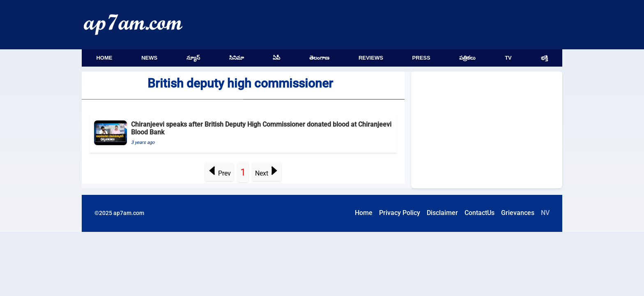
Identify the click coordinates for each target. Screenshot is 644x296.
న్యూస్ (193, 58)
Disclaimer (442, 213)
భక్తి (544, 58)
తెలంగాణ (319, 58)
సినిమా (237, 58)
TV (508, 58)
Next (267, 173)
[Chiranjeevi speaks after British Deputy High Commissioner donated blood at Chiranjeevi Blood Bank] (243, 134)
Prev (220, 173)
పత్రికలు (467, 58)
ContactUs (480, 213)
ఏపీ (276, 58)
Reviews (371, 58)
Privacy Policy (400, 213)
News (149, 58)
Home (104, 58)
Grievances (518, 213)
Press (421, 58)
